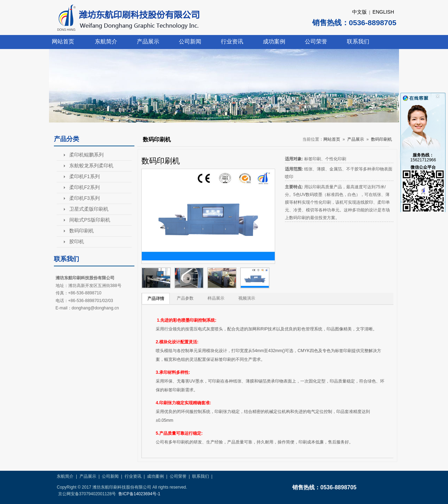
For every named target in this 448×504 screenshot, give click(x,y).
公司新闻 (190, 41)
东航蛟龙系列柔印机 (91, 166)
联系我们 (358, 41)
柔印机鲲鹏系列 (86, 155)
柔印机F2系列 (84, 187)
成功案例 (274, 41)
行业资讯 (232, 41)
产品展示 (148, 41)
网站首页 (63, 41)
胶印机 (77, 241)
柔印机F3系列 (84, 198)
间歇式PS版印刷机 (90, 220)
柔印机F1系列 (84, 176)
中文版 (359, 12)
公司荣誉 (316, 41)
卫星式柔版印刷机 (89, 209)
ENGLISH (383, 12)
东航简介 (106, 41)
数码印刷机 (82, 231)
